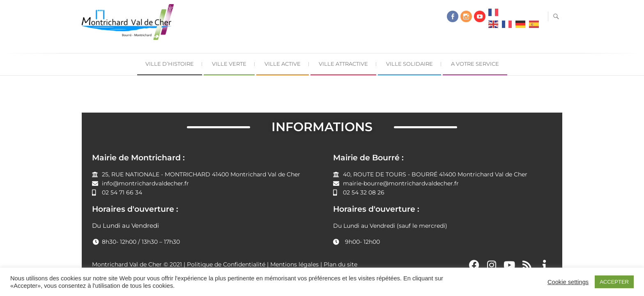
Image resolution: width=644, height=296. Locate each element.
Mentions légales (294, 264)
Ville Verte (229, 64)
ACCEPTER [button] (614, 282)
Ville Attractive (343, 64)
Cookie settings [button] (568, 282)
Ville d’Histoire (170, 64)
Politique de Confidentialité (226, 264)
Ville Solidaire (409, 64)
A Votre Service (475, 64)
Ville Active (283, 64)
